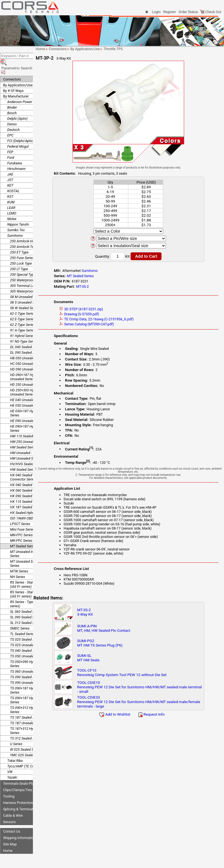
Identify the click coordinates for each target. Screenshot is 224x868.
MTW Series (19, 557)
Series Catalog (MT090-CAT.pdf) (108, 324)
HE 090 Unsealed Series (28, 407)
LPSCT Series (20, 510)
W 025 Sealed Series (25, 736)
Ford (11, 144)
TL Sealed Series (23, 620)
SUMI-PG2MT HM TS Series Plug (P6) (118, 643)
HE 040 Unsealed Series (28, 386)
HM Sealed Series (23, 433)
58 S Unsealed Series (26, 288)
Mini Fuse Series (22, 515)
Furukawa (15, 149)
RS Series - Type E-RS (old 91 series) (32, 590)
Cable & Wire (13, 802)
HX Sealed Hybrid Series (28, 499)
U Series (16, 730)
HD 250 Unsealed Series (28, 371)
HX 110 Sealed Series (26, 488)
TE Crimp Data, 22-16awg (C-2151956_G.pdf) (117, 319)
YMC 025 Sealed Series (27, 741)
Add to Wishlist (126, 714)
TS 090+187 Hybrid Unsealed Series (32, 686)
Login (156, 12)
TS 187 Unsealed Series (28, 709)
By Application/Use (18, 71)
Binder (12, 93)
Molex (12, 205)
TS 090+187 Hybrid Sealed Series (30, 676)
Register (170, 12)
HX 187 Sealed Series (26, 493)
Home (8, 837)
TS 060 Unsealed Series (28, 658)
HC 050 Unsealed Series (28, 350)
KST (10, 183)
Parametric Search (20, 58)
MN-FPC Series (21, 521)
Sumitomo (15, 222)
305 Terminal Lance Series (30, 272)
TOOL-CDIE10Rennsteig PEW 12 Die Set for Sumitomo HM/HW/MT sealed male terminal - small (145, 687)
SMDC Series (20, 614)
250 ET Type (19, 238)
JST (10, 166)
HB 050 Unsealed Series (28, 344)
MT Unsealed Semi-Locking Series (31, 550)
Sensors (9, 808)
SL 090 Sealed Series (26, 603)
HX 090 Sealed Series (26, 482)
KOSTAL (13, 177)
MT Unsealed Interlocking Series (29, 540)
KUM (11, 188)
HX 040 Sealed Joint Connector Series (25, 463)
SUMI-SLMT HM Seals (106, 658)
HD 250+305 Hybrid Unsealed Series (25, 378)
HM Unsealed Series (25, 444)
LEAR (11, 194)
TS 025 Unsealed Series (28, 631)
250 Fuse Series (22, 244)
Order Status (188, 12)
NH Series (18, 563)
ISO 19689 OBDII (23, 504)
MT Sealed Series (23, 532)
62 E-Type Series (22, 305)
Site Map (10, 830)
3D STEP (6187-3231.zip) (102, 309)
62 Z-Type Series (23, 311)
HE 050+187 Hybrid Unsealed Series (32, 399)
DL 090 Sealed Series (26, 339)
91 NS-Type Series (24, 327)
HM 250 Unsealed (23, 428)
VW (10, 758)
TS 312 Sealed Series (26, 724)
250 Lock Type (21, 249)
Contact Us (12, 817)
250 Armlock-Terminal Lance (32, 233)
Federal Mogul (18, 132)
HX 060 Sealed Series (26, 476)
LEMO (12, 199)
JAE (10, 160)
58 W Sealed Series (24, 294)
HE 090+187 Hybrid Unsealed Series (32, 415)
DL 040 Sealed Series (26, 333)
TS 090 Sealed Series (26, 663)
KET (10, 171)
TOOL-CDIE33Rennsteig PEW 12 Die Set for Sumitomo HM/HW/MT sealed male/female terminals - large (145, 702)
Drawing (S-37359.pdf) (100, 314)
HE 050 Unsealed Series (28, 392)
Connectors (12, 65)
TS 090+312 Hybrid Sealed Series (30, 696)
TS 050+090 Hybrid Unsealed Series (32, 650)
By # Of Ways (13, 77)
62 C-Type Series (23, 300)
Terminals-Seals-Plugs (20, 770)
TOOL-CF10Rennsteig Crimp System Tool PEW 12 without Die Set (140, 672)
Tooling (9, 782)
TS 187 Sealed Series (26, 704)
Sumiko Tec (16, 216)
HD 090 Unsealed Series (28, 355)
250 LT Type (19, 255)
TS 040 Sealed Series (26, 637)
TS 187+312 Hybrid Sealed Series (30, 717)
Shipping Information (19, 824)
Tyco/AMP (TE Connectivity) (28, 752)
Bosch (12, 99)
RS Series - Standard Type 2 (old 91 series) (31, 580)
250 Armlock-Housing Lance (31, 227)
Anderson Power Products (27, 88)
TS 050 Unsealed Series (28, 642)
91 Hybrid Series (22, 322)
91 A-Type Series (23, 316)
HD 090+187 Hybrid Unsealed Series (25, 363)
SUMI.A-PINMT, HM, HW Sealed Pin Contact (122, 628)
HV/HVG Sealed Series (27, 450)
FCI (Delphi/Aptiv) (21, 127)
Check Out (210, 12)
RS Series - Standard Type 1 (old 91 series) (31, 570)
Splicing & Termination (20, 795)
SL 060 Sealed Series (26, 598)
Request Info (163, 714)
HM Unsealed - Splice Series (31, 439)
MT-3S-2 (103, 287)
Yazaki (12, 763)
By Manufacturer (16, 82)
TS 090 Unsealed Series (28, 669)
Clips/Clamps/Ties (18, 776)
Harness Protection (18, 789)
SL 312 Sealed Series (26, 609)
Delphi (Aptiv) (17, 105)
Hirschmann (16, 155)
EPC (10, 121)
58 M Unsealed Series (26, 283)
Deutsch (13, 116)
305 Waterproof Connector (30, 277)
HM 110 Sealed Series (27, 422)
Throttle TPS (136, 49)
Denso (12, 110)
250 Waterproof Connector (30, 266)
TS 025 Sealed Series (26, 626)
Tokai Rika (15, 747)
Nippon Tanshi (18, 210)
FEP (10, 138)
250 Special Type (23, 261)
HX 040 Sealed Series (26, 471)
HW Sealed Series (23, 456)
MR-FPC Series (21, 527)
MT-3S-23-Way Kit (103, 612)
